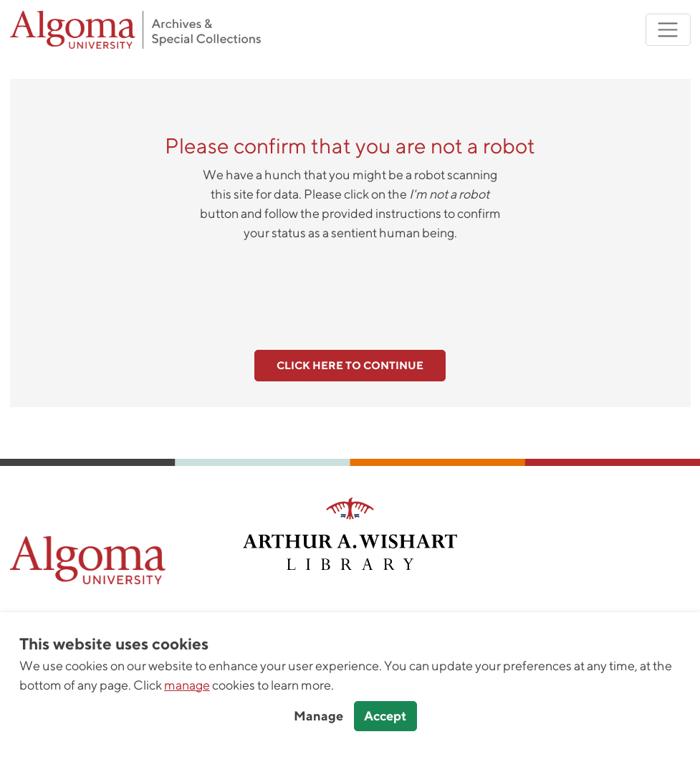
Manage (318, 716)
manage (187, 685)
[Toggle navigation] (668, 30)
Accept (385, 716)
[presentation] (350, 287)
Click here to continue (350, 365)
